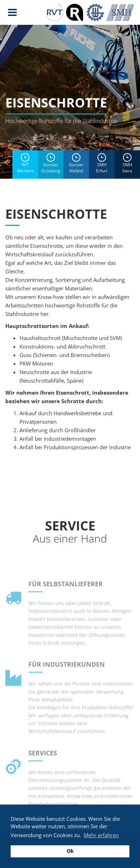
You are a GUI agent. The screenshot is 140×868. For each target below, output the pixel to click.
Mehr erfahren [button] (101, 835)
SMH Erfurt (102, 163)
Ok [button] (70, 851)
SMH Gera (127, 163)
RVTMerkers (25, 163)
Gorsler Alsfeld (76, 163)
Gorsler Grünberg (51, 163)
